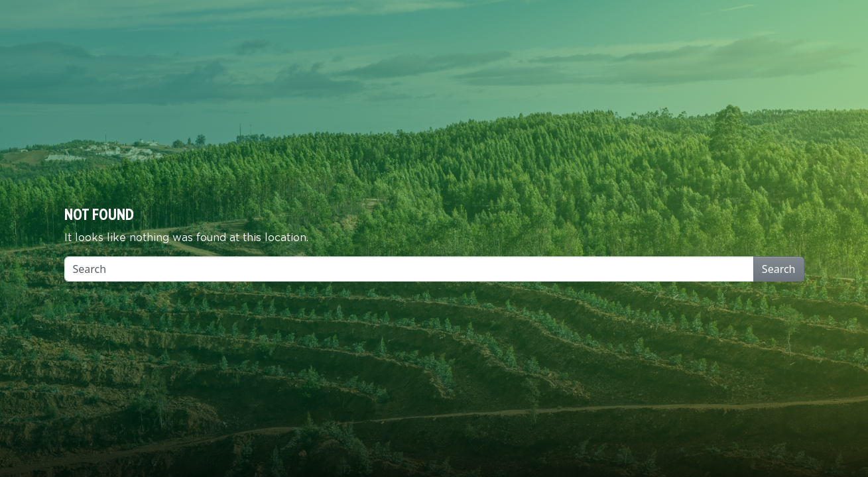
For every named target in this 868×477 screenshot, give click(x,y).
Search (779, 269)
